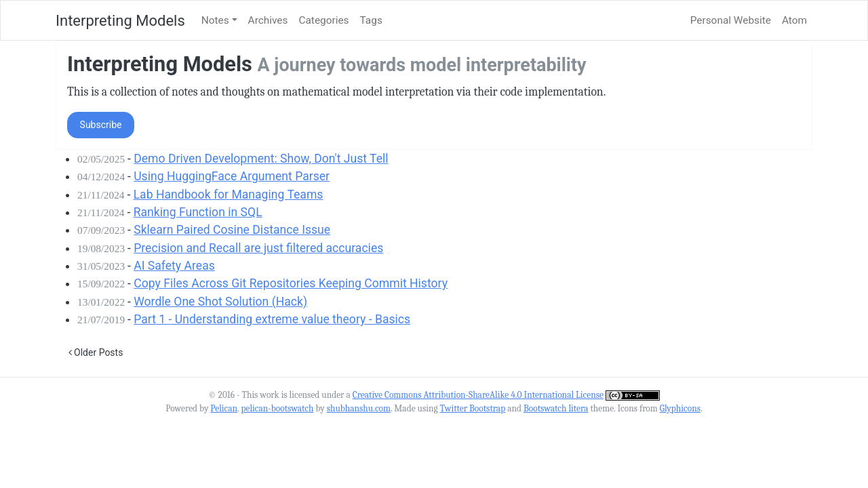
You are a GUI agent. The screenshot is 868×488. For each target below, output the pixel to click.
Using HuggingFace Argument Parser (232, 176)
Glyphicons (680, 408)
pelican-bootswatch (277, 408)
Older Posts (96, 352)
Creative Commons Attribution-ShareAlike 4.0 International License (478, 395)
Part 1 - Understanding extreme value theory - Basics (272, 319)
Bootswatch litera (556, 408)
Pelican (224, 408)
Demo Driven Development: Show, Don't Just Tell (261, 159)
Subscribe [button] (101, 125)
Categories (323, 20)
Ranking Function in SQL (198, 212)
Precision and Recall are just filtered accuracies (258, 248)
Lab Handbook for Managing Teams (229, 195)
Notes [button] (215, 20)
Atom (794, 20)
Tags (371, 20)
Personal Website (731, 20)
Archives (268, 20)
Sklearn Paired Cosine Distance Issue (232, 230)
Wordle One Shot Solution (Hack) (220, 302)
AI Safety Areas (174, 266)
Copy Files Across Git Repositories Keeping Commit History (291, 283)
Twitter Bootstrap (473, 408)
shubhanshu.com (359, 408)
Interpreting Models (120, 21)
